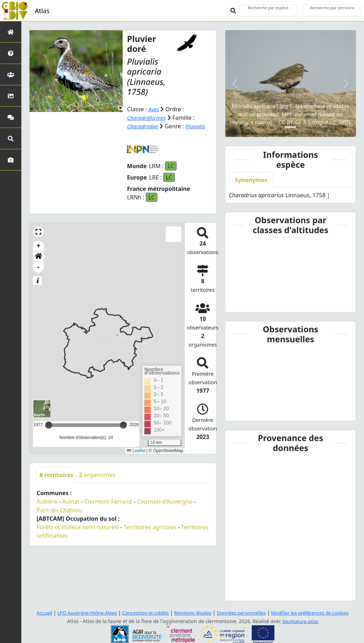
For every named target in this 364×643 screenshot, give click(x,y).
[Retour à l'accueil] (11, 32)
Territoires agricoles (150, 527)
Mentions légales (193, 613)
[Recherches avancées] (11, 138)
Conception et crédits (143, 613)
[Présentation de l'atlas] (11, 53)
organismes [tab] (97, 475)
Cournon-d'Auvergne (165, 502)
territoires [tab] (56, 475)
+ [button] (39, 246)
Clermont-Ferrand (108, 502)
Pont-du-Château (59, 510)
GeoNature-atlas (300, 621)
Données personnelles (244, 613)
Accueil (36, 613)
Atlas (42, 11)
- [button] (39, 267)
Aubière (47, 502)
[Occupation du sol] (11, 96)
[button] (38, 232)
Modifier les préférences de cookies (316, 613)
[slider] (123, 425)
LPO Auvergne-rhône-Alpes (81, 613)
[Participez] (11, 117)
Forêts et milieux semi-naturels (78, 527)
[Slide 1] (290, 127)
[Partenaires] (11, 74)
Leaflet (136, 451)
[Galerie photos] (11, 160)
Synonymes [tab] (251, 180)
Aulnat (71, 502)
